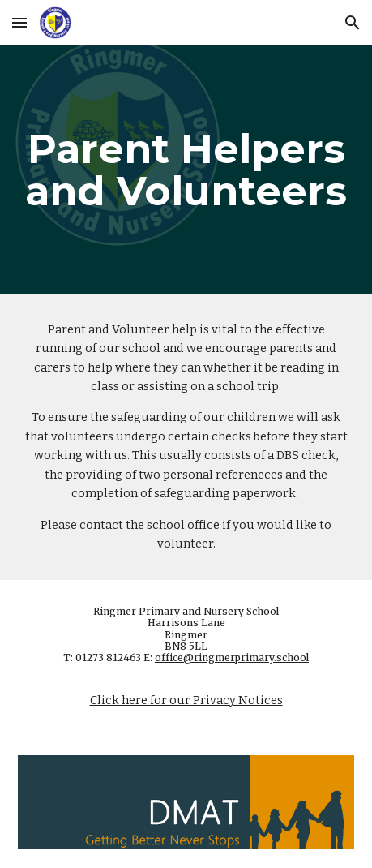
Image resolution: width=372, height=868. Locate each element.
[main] (186, 170)
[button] (19, 22)
